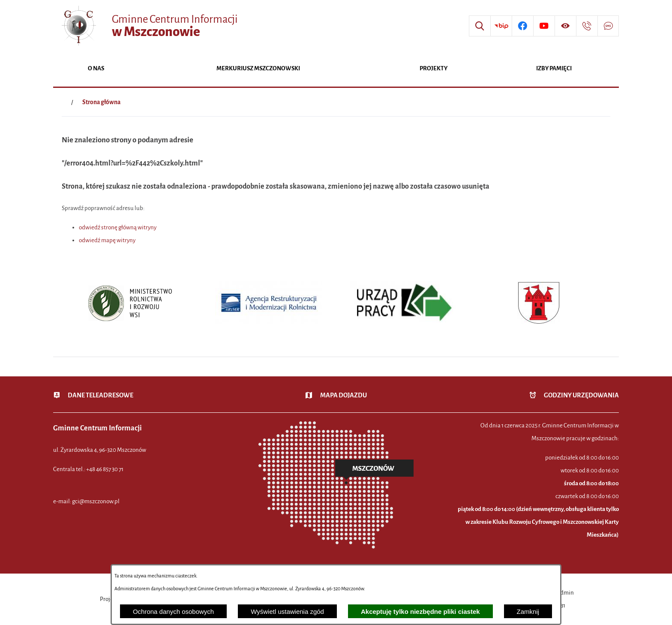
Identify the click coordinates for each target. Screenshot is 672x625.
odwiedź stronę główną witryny (118, 227)
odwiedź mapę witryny (107, 240)
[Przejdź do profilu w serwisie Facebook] (522, 26)
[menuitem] (96, 69)
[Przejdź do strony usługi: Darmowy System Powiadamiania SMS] (608, 26)
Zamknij (528, 611)
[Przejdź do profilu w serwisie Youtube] (544, 26)
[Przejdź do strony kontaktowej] (587, 26)
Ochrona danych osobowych (173, 611)
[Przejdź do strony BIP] (501, 26)
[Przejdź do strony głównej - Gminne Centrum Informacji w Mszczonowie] (149, 26)
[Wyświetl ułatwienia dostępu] (565, 26)
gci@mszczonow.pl (96, 501)
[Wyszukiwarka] (480, 26)
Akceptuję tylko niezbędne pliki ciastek (420, 611)
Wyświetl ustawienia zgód (287, 611)
